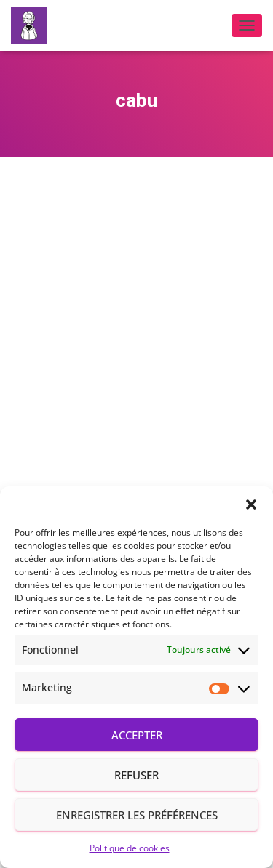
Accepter (137, 735)
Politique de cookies (130, 848)
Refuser (136, 775)
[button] (251, 505)
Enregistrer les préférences (137, 815)
